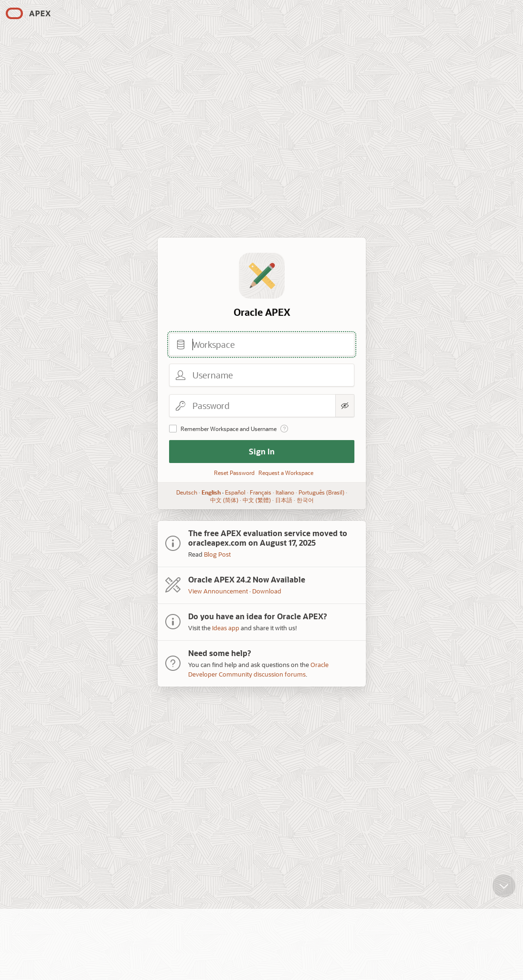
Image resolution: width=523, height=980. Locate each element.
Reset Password (234, 473)
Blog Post (217, 554)
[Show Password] (345, 406)
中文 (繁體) (256, 500)
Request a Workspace (286, 473)
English (211, 492)
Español (235, 492)
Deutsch (187, 492)
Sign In (262, 451)
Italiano (285, 492)
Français (261, 492)
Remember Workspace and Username (229, 429)
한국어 (305, 500)
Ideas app (226, 628)
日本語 (283, 500)
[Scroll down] (504, 879)
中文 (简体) (224, 500)
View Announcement (218, 591)
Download (267, 591)
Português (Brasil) (321, 492)
